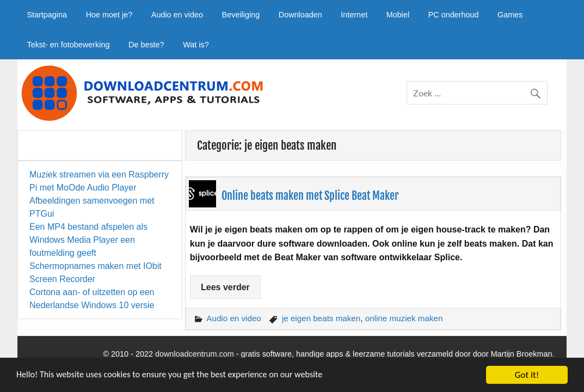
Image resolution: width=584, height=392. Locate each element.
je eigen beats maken (321, 318)
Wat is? (196, 45)
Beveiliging (241, 15)
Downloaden (300, 15)
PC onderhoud (454, 15)
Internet (354, 15)
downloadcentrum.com (195, 354)
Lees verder (225, 287)
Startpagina (47, 15)
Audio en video (177, 15)
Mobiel (398, 15)
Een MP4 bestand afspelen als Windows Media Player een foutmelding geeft (88, 240)
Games (510, 15)
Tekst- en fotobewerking (68, 45)
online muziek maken (404, 318)
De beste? (146, 45)
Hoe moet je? (109, 15)
